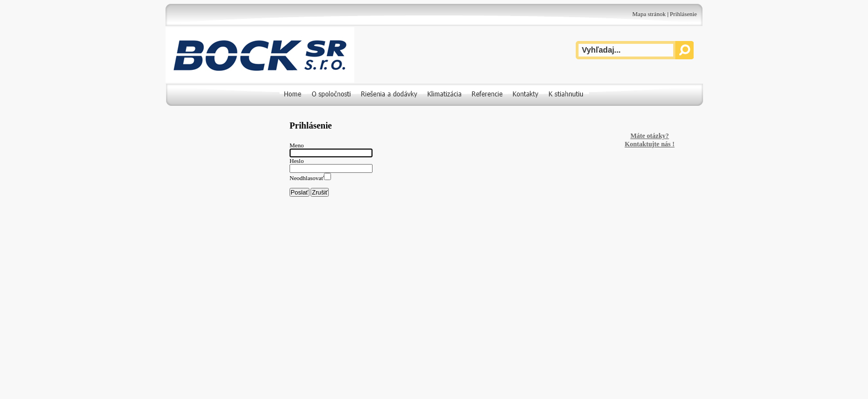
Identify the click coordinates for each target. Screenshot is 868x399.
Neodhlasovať (307, 178)
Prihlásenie (683, 14)
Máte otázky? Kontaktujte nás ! (649, 140)
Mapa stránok (649, 14)
